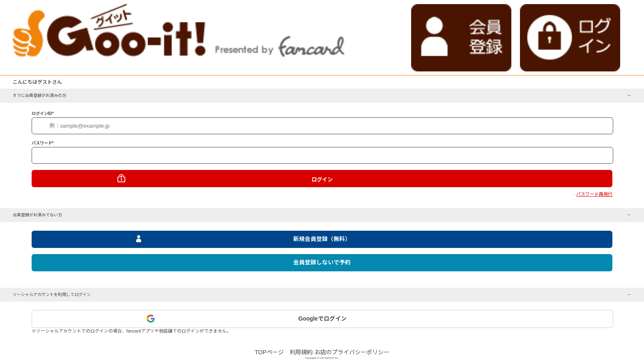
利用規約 (301, 352)
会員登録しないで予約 (322, 263)
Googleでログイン (322, 319)
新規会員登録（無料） (322, 239)
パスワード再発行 (594, 194)
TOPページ (269, 352)
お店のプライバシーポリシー (352, 352)
